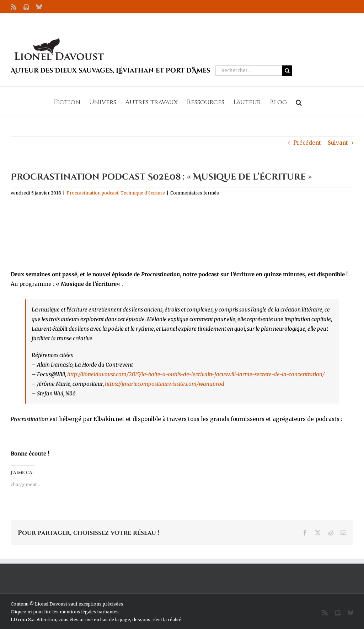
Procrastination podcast (92, 193)
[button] (299, 102)
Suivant (338, 143)
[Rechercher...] (249, 71)
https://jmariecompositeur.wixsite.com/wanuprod (165, 384)
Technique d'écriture (143, 193)
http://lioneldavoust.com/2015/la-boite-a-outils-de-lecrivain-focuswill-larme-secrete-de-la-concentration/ (196, 374)
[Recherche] (287, 71)
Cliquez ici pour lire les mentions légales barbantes (65, 612)
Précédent (307, 143)
